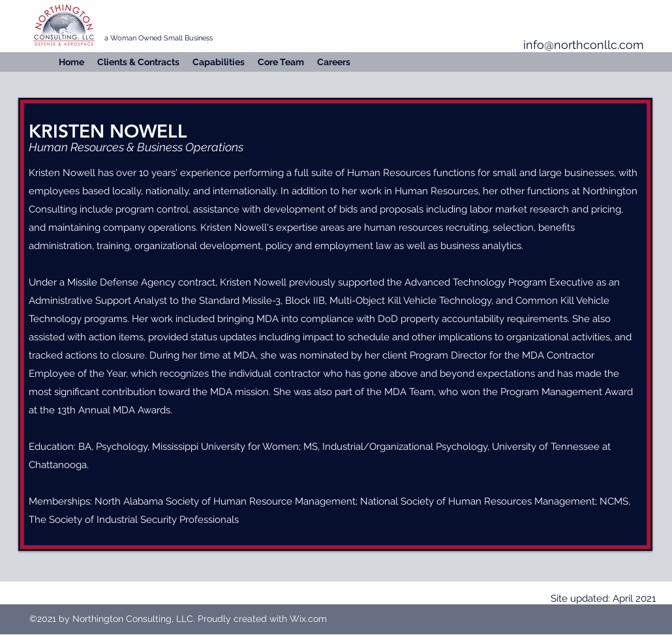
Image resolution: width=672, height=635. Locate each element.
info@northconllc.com (584, 45)
